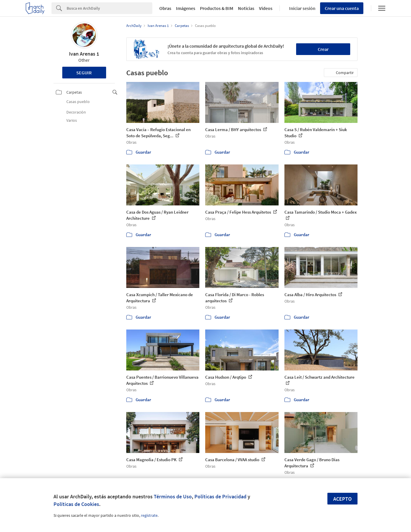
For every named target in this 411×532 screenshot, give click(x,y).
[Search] (109, 8)
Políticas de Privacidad (220, 496)
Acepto (342, 499)
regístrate (149, 515)
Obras (165, 8)
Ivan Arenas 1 (84, 54)
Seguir (84, 73)
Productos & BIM (217, 8)
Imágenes (186, 8)
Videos (266, 8)
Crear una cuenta (342, 8)
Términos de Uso (173, 496)
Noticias (246, 8)
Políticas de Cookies (76, 504)
